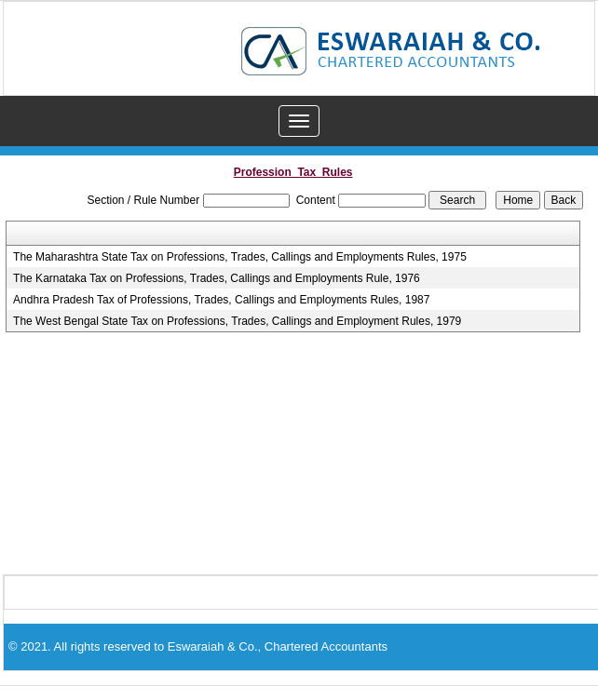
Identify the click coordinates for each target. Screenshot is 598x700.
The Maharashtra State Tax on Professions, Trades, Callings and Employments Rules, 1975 (240, 257)
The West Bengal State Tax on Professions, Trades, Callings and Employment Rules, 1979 (237, 321)
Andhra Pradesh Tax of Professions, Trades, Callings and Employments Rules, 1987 (221, 300)
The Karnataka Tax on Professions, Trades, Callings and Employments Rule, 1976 (217, 278)
